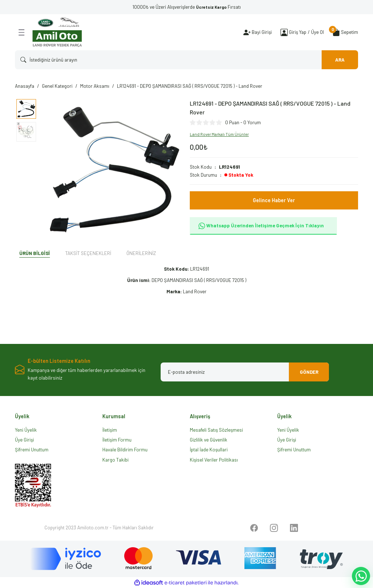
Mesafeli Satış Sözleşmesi (216, 430)
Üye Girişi (24, 440)
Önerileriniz (141, 253)
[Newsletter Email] (245, 372)
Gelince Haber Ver (274, 200)
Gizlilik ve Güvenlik (209, 440)
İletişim (110, 430)
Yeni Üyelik (26, 430)
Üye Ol (317, 32)
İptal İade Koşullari (209, 450)
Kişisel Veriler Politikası (214, 460)
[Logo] (57, 32)
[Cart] (345, 32)
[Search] (186, 60)
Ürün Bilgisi (35, 253)
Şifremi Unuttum (32, 450)
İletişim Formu (117, 440)
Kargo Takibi (115, 460)
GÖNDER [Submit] (309, 372)
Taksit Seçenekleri (88, 253)
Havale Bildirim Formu (125, 450)
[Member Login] (284, 32)
